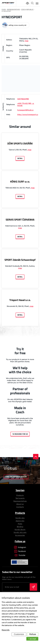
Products (20, 495)
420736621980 (23, 99)
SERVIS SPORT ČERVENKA (20, 220)
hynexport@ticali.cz (25, 110)
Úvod (4, 9)
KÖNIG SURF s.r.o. (20, 182)
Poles (20, 524)
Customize (19, 634)
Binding (20, 527)
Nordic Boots (20, 530)
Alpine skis (20, 521)
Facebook (20, 551)
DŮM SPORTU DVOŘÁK (20, 143)
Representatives (20, 501)
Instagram (20, 547)
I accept (32, 639)
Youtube (20, 555)
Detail (20, 158)
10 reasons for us (20, 434)
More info (6, 630)
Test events (20, 498)
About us (20, 504)
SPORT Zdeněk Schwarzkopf (20, 260)
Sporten (20, 490)
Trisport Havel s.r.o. (20, 300)
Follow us (20, 541)
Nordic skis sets (20, 532)
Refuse (33, 634)
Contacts (20, 507)
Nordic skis (20, 518)
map (27, 41)
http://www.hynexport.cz (28, 114)
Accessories (20, 535)
